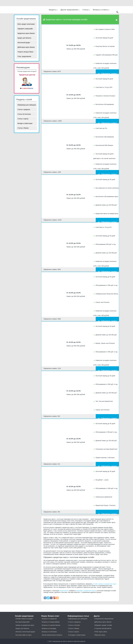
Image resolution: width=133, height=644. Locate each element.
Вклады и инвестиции (25, 123)
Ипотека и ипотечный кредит (25, 632)
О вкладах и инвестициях (77, 635)
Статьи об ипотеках (24, 114)
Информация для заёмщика (78, 619)
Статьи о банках (23, 128)
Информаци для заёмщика (27, 105)
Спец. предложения (24, 56)
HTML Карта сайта (101, 632)
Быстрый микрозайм (23, 622)
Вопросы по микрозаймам (51, 622)
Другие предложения (70, 10)
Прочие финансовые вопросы (52, 635)
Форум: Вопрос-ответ (50, 616)
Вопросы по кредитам (49, 619)
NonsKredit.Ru (64, 591)
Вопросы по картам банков (51, 625)
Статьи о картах (23, 119)
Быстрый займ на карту (24, 635)
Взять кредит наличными (26, 24)
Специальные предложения (104, 619)
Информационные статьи (78, 616)
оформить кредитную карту (86, 591)
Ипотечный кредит (24, 43)
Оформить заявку (107, 72)
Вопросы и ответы (101, 10)
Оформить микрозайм (25, 29)
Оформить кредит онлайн (103, 625)
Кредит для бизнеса (24, 38)
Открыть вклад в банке (25, 52)
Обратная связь (100, 635)
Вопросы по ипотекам (49, 632)
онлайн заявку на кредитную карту (105, 584)
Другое (97, 616)
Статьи (86, 10)
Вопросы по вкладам (49, 628)
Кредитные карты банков (26, 33)
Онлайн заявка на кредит (24, 619)
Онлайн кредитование (24, 616)
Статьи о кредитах (24, 109)
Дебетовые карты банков (26, 47)
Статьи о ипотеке (74, 625)
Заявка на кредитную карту (25, 625)
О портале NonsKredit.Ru (103, 628)
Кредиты (53, 10)
